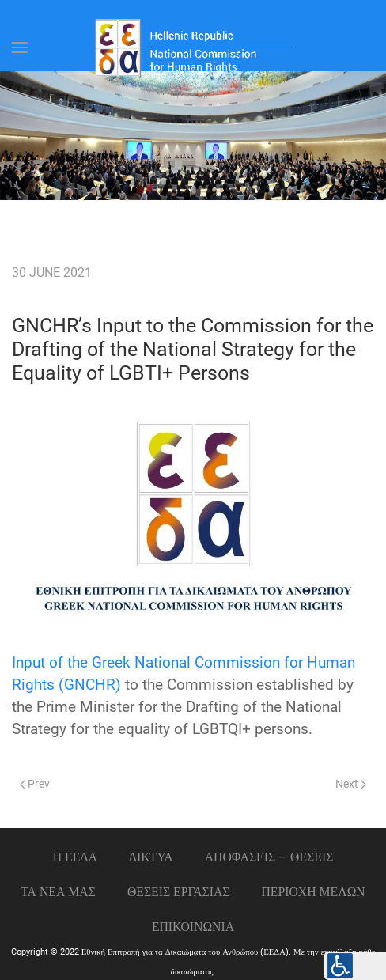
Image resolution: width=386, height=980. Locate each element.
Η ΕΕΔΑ (75, 857)
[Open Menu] (20, 47)
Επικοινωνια (193, 927)
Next (351, 784)
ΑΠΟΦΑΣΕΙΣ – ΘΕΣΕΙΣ (269, 857)
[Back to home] (193, 47)
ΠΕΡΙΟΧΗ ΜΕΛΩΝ (313, 892)
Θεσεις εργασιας (179, 892)
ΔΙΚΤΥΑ (151, 857)
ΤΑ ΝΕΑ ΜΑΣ (58, 892)
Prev (35, 784)
